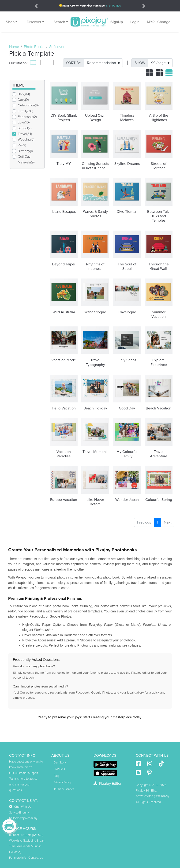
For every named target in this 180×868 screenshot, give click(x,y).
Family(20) (25, 111)
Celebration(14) (29, 105)
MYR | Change (159, 22)
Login (135, 22)
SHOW (140, 63)
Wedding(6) (26, 139)
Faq (56, 776)
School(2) (25, 128)
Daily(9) (23, 100)
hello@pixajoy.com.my (23, 818)
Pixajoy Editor (107, 784)
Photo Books (34, 47)
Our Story (60, 763)
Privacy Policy (62, 782)
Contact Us (36, 858)
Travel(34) (25, 134)
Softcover (57, 47)
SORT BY (74, 63)
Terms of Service (64, 789)
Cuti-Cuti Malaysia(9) (26, 159)
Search (59, 22)
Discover (34, 22)
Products (59, 769)
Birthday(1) (25, 151)
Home (14, 47)
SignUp (117, 22)
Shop (10, 22)
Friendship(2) (27, 117)
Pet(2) (22, 145)
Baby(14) (24, 94)
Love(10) (24, 122)
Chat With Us (20, 807)
